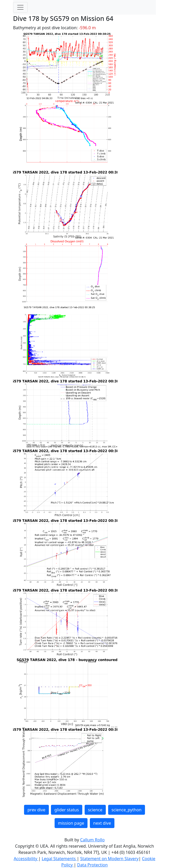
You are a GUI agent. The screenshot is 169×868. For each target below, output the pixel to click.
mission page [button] (71, 823)
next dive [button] (102, 823)
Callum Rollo (92, 840)
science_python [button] (127, 810)
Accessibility (26, 859)
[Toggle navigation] (20, 7)
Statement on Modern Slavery (109, 859)
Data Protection (92, 865)
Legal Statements (59, 859)
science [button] (95, 810)
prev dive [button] (36, 810)
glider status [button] (66, 810)
